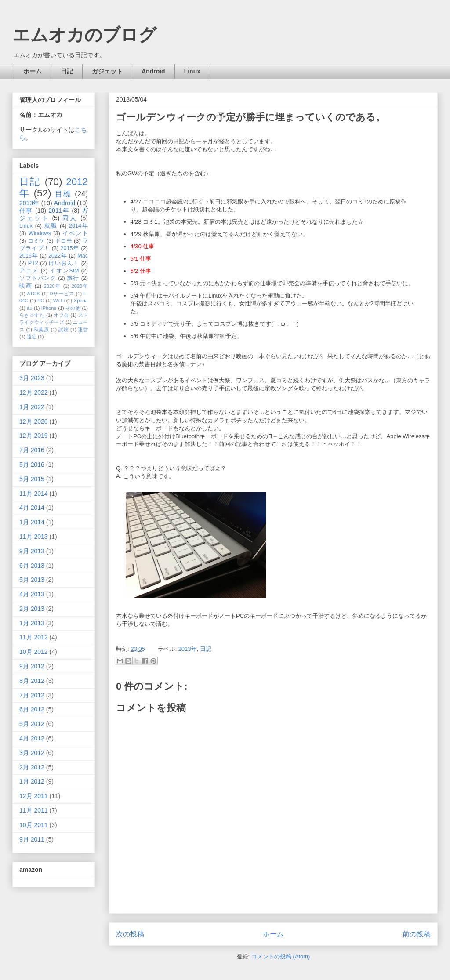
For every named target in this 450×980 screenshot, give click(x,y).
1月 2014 (32, 522)
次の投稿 (130, 934)
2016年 (29, 256)
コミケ (36, 241)
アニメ (29, 271)
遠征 (32, 337)
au (29, 308)
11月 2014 (34, 494)
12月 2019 (34, 436)
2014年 (78, 226)
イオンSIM (64, 271)
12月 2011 (34, 796)
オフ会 (61, 315)
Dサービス (62, 294)
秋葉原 (42, 330)
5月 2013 (32, 580)
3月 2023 (32, 378)
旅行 (73, 278)
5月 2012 (32, 724)
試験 (64, 330)
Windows (40, 233)
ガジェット (107, 71)
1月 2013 (32, 623)
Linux (192, 71)
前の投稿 (417, 934)
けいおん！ (64, 263)
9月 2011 (32, 839)
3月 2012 (32, 753)
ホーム (33, 71)
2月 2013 (32, 609)
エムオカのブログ (84, 35)
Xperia (81, 301)
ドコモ (64, 241)
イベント (75, 233)
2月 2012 (32, 767)
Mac (83, 256)
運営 (83, 330)
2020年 (53, 286)
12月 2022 (34, 392)
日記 (67, 71)
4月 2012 (32, 738)
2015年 (70, 248)
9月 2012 (32, 666)
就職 (51, 226)
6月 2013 (32, 566)
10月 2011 (34, 825)
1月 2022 (32, 407)
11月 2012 (34, 637)
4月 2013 (32, 594)
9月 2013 (32, 551)
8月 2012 (32, 681)
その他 (73, 308)
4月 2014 (32, 508)
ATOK (34, 294)
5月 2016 (32, 465)
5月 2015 (32, 479)
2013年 (188, 649)
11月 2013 (34, 537)
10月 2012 (34, 652)
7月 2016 (32, 450)
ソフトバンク (38, 278)
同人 (70, 218)
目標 (63, 194)
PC (41, 301)
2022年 (58, 256)
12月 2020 (34, 421)
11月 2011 (34, 810)
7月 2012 (32, 695)
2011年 (59, 211)
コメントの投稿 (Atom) (281, 956)
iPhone (49, 308)
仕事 (26, 211)
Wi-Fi (59, 301)
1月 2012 (32, 781)
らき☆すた (32, 315)
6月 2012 (32, 709)
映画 (26, 286)
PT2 (33, 263)
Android (153, 71)
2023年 (80, 286)
